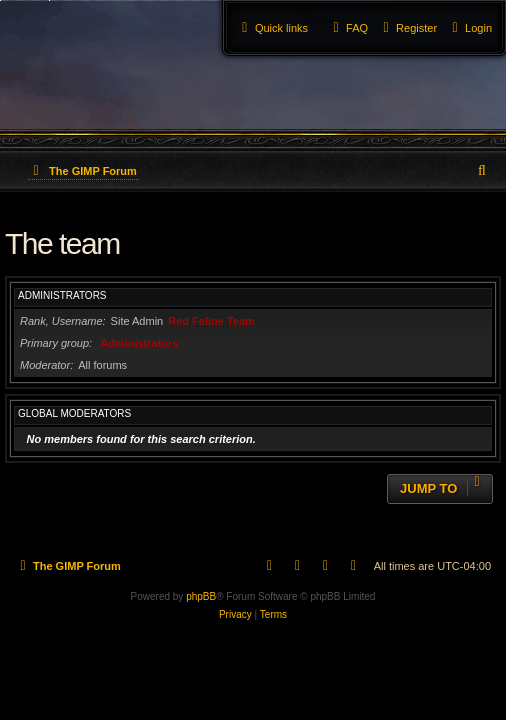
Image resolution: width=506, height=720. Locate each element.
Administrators (62, 295)
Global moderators (74, 413)
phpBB (201, 596)
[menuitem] (469, 28)
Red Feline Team (211, 321)
